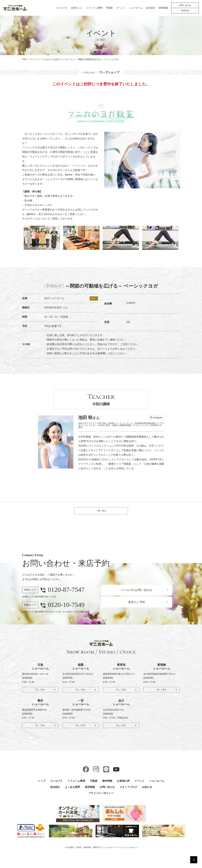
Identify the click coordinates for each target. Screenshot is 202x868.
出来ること (77, 8)
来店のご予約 (137, 606)
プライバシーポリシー (101, 797)
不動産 (109, 8)
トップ (42, 784)
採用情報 (163, 8)
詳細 (94, 298)
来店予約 (185, 11)
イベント (121, 8)
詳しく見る (40, 692)
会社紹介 (151, 8)
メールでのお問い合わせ (137, 593)
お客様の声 (123, 784)
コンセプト (62, 8)
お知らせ (147, 790)
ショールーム (136, 8)
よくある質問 (72, 790)
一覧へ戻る (101, 512)
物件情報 (107, 784)
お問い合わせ (185, 5)
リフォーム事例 (94, 8)
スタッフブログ (128, 790)
